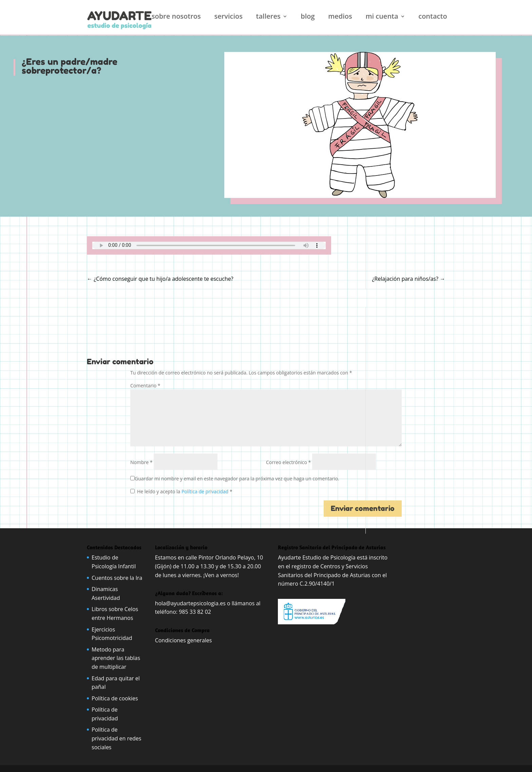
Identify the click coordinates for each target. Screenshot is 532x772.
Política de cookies (115, 698)
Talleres (268, 17)
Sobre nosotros (176, 17)
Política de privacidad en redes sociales (116, 738)
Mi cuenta (382, 17)
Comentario (145, 385)
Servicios (228, 17)
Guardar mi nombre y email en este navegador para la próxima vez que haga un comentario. (237, 479)
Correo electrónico (288, 462)
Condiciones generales (184, 640)
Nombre (141, 462)
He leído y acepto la (181, 491)
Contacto (433, 17)
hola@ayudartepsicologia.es (190, 603)
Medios (340, 17)
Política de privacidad (206, 491)
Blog (308, 17)
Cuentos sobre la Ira (117, 578)
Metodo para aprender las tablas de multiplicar (116, 658)
